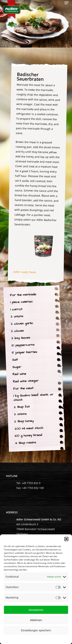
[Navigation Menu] (67, 3)
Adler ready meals (25, 272)
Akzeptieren (36, 610)
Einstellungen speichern (36, 630)
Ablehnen (36, 620)
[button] (66, 539)
